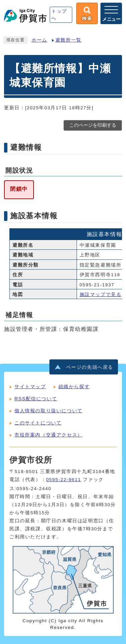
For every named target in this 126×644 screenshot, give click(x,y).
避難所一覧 (69, 40)
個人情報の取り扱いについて (49, 411)
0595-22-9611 (64, 480)
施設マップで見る (101, 295)
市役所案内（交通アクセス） (49, 435)
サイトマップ (30, 387)
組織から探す (74, 387)
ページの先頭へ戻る (90, 367)
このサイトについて (38, 423)
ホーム (39, 40)
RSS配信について (36, 399)
